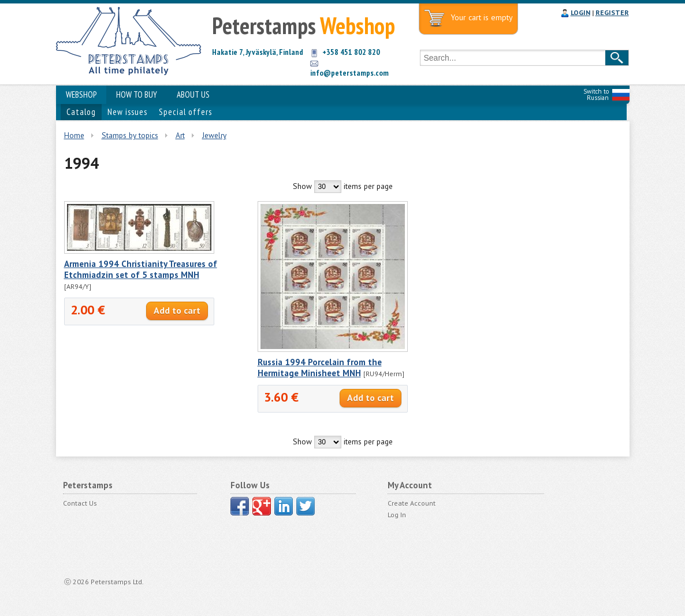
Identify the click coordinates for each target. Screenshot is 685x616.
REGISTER (612, 12)
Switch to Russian (596, 94)
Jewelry (214, 135)
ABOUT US (193, 94)
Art (180, 135)
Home (74, 135)
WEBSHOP (81, 94)
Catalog (81, 112)
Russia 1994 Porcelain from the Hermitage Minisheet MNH (320, 368)
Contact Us (80, 503)
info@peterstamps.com (349, 73)
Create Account (412, 503)
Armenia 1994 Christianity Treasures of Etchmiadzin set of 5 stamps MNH (141, 269)
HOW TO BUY (137, 94)
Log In (397, 515)
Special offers (185, 112)
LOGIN (580, 12)
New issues (127, 112)
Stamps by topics (130, 135)
